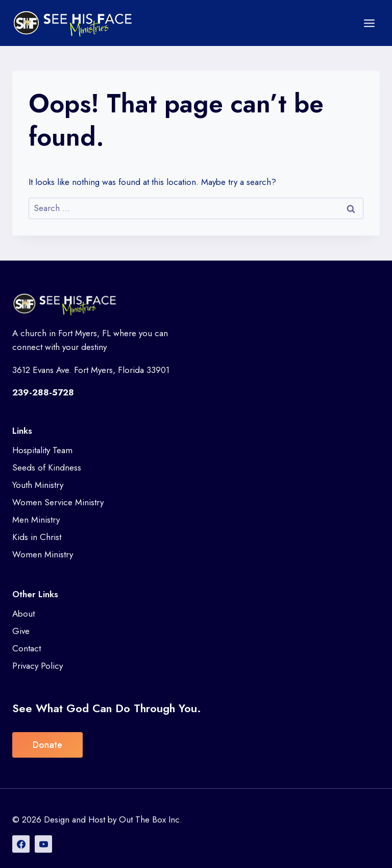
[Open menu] (369, 23)
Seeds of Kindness (47, 467)
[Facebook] (21, 844)
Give (21, 631)
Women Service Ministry (58, 502)
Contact (27, 648)
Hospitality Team (42, 450)
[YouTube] (43, 844)
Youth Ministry (38, 485)
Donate (47, 745)
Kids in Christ (37, 537)
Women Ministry (43, 554)
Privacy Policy (38, 666)
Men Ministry (36, 520)
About (23, 614)
